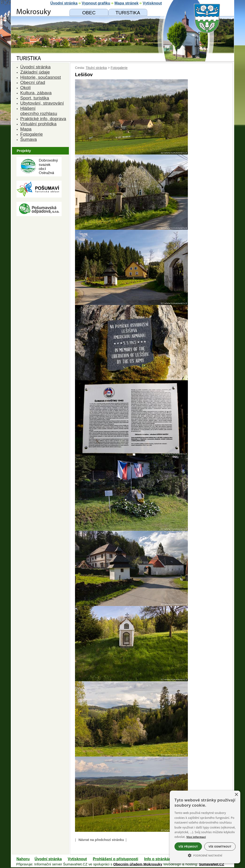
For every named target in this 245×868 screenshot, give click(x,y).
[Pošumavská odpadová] (39, 215)
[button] (205, 855)
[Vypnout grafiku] (96, 3)
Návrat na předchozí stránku (101, 840)
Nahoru (23, 859)
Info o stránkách (159, 859)
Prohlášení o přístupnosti (116, 859)
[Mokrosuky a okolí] (128, 12)
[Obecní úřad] (89, 12)
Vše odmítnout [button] (220, 846)
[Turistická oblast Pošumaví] (39, 196)
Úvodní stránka (48, 859)
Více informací (196, 837)
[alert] (205, 827)
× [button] (236, 795)
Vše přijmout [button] (188, 846)
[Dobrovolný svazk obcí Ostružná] (39, 175)
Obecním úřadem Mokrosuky (138, 864)
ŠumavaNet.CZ (211, 864)
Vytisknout (77, 859)
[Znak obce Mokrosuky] (39, 46)
